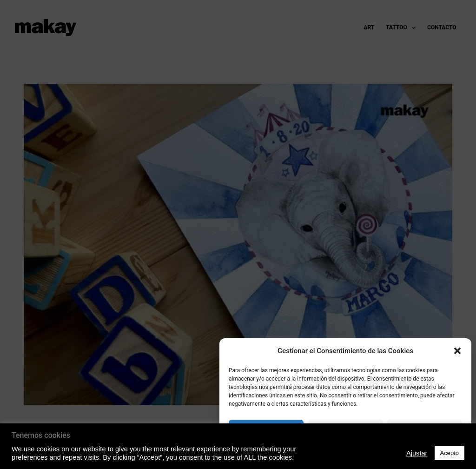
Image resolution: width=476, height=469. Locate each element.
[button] (457, 351)
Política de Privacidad (345, 452)
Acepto (266, 430)
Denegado (345, 430)
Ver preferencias (425, 430)
